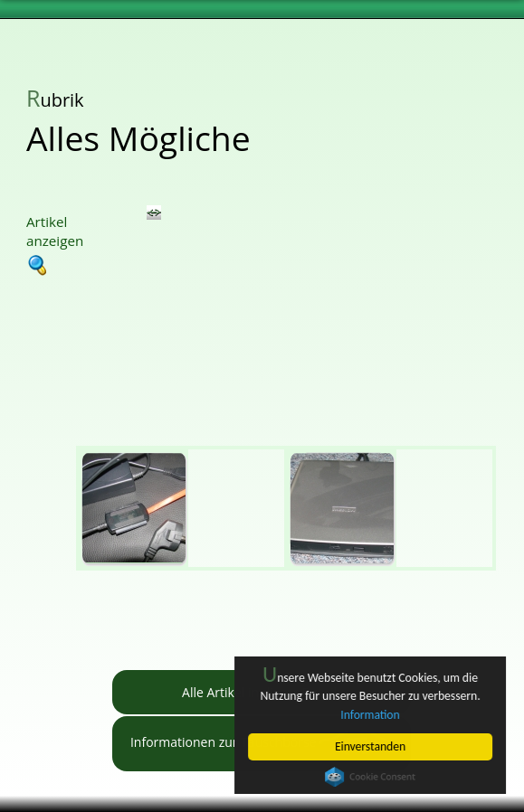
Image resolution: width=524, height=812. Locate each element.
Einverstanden (370, 746)
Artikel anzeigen (55, 244)
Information (371, 715)
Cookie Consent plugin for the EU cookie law (370, 777)
